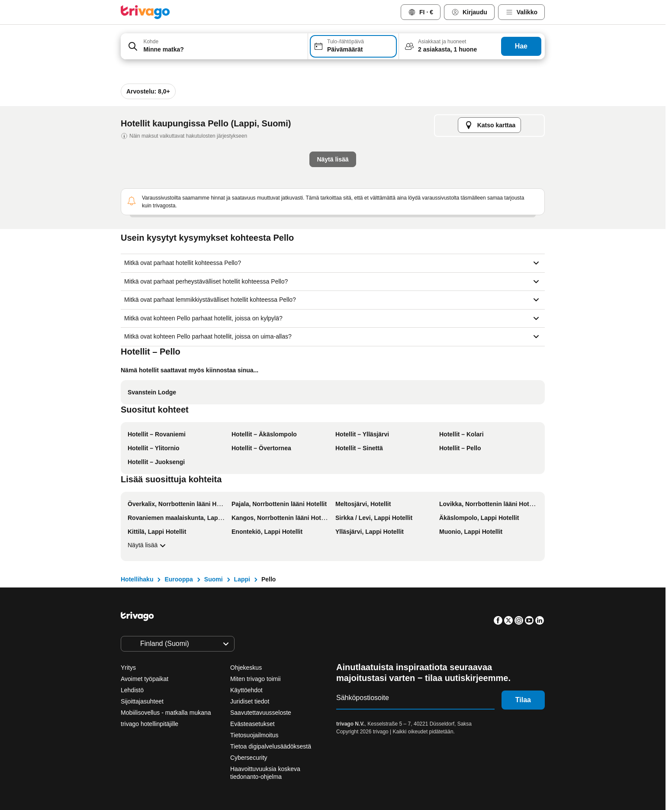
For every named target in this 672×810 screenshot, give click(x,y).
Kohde (151, 42)
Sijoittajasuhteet (142, 701)
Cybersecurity (249, 758)
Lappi (242, 579)
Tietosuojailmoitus (254, 735)
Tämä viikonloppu (370, 235)
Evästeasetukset (253, 724)
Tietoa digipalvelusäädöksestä (271, 746)
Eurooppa (178, 579)
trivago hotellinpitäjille (150, 724)
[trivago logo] (145, 12)
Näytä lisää (148, 545)
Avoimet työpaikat (145, 679)
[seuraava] (479, 80)
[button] (214, 46)
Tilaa (523, 700)
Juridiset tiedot (250, 701)
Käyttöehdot (246, 690)
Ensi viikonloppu (444, 235)
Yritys (128, 668)
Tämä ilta (248, 235)
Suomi (214, 579)
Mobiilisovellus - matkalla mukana (166, 713)
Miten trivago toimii (256, 679)
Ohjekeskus (246, 668)
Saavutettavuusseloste (261, 713)
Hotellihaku (137, 579)
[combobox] (214, 46)
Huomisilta (303, 235)
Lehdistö (132, 690)
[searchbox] (223, 50)
